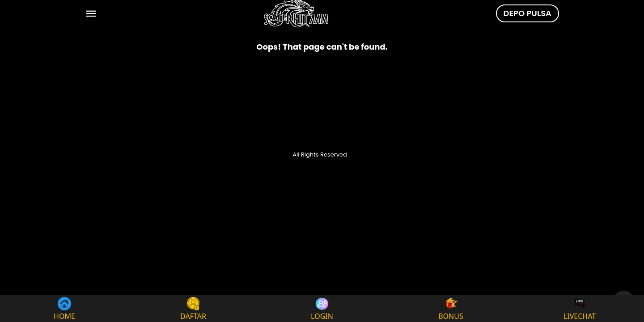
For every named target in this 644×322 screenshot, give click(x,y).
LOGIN (322, 308)
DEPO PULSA (527, 13)
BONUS (451, 308)
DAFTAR (193, 308)
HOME (64, 308)
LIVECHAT (580, 308)
